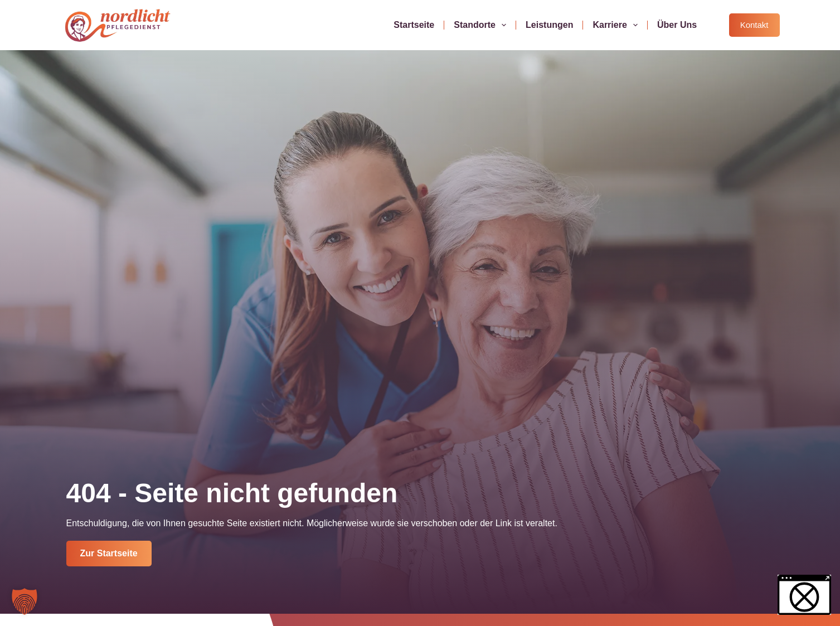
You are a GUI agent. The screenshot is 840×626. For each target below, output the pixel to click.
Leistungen (549, 25)
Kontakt (754, 25)
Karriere (617, 25)
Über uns (677, 25)
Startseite (414, 25)
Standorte (482, 25)
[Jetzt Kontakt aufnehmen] (109, 554)
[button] (25, 601)
